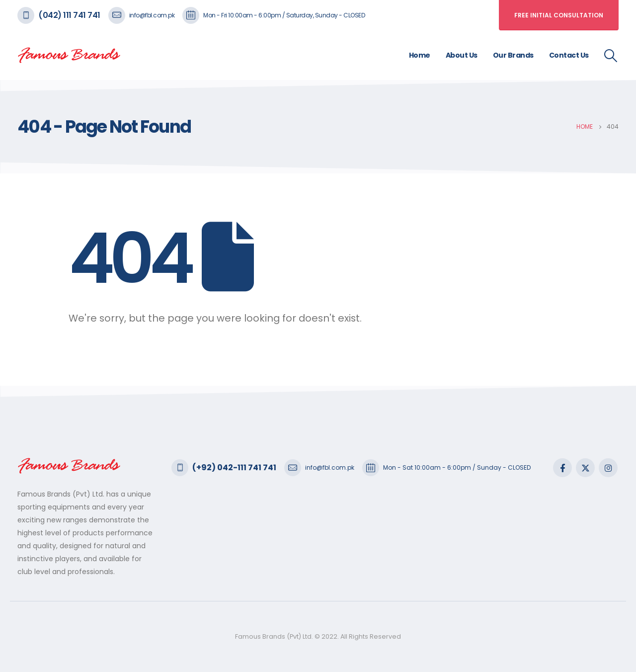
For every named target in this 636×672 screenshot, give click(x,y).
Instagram (608, 468)
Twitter (585, 468)
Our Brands (513, 55)
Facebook (562, 468)
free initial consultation (559, 15)
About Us (462, 55)
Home (420, 55)
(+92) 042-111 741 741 (234, 467)
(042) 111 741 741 (69, 15)
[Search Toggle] (611, 56)
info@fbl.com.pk (152, 15)
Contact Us (569, 55)
